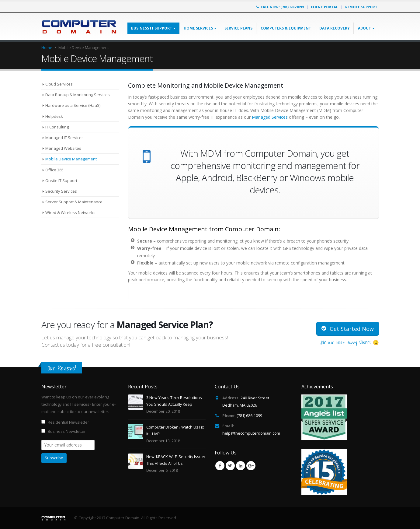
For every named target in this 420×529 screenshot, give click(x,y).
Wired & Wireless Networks (70, 212)
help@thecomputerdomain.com (251, 433)
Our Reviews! (62, 368)
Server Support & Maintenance (74, 202)
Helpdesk (54, 116)
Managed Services (270, 117)
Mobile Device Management (71, 159)
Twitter (230, 466)
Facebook (220, 466)
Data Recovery (335, 28)
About (364, 28)
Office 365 (54, 170)
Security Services (61, 191)
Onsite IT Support (61, 180)
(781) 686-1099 (249, 416)
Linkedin (241, 466)
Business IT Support (152, 28)
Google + (251, 466)
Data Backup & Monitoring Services (78, 95)
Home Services (198, 28)
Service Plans (238, 28)
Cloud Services (59, 84)
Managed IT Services (64, 138)
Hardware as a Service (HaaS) (73, 105)
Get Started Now (348, 329)
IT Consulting (57, 127)
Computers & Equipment (286, 28)
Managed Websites (63, 148)
